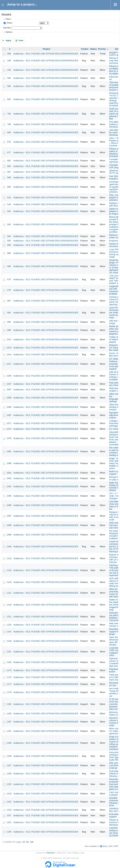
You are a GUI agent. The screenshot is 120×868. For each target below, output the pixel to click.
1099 (9, 535)
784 (9, 114)
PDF (116, 846)
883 (9, 166)
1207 (9, 765)
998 (9, 54)
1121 (9, 593)
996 (9, 330)
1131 (9, 617)
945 (9, 236)
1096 (9, 505)
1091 (9, 473)
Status (9, 23)
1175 (9, 677)
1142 (9, 632)
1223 (9, 810)
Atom (105, 846)
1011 (9, 339)
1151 (9, 652)
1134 (9, 625)
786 (9, 124)
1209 (9, 774)
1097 (9, 516)
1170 (9, 670)
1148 (9, 641)
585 (9, 86)
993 (9, 313)
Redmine (51, 853)
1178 (9, 692)
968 (9, 253)
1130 (9, 605)
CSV (111, 846)
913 (9, 197)
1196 (9, 743)
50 (27, 842)
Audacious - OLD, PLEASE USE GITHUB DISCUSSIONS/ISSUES (46, 54)
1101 (9, 822)
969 (9, 266)
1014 (9, 354)
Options (9, 32)
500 (9, 78)
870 (9, 142)
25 (24, 842)
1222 (9, 802)
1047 (9, 384)
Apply (8, 40)
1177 (9, 684)
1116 (9, 558)
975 (9, 290)
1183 (9, 714)
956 (9, 245)
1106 (9, 547)
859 (9, 132)
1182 (9, 704)
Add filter (7, 28)
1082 (9, 451)
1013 (9, 348)
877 (9, 152)
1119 (9, 582)
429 (9, 70)
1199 (9, 756)
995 (9, 322)
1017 (9, 364)
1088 (9, 463)
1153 (9, 662)
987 (9, 301)
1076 (9, 438)
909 (9, 187)
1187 (9, 722)
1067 (9, 415)
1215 (9, 784)
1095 (9, 496)
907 (9, 172)
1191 (9, 731)
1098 (9, 525)
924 (9, 211)
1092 (9, 478)
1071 (9, 423)
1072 (9, 429)
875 (9, 815)
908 (9, 177)
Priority (102, 49)
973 (9, 279)
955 (9, 241)
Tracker (85, 49)
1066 (9, 407)
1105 (9, 832)
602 (9, 99)
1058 (9, 398)
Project (46, 49)
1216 (9, 794)
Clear (21, 40)
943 (9, 224)
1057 (9, 390)
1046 (9, 376)
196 (9, 61)
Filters (8, 19)
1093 (9, 486)
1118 (9, 570)
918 (9, 204)
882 (9, 161)
